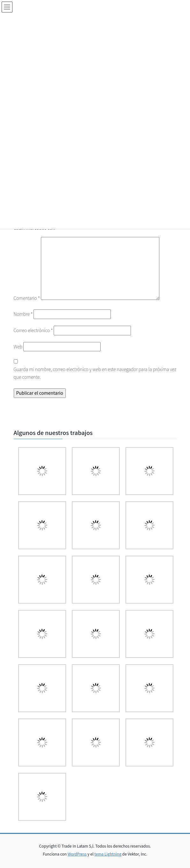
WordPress (77, 854)
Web (18, 346)
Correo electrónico (33, 330)
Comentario (27, 298)
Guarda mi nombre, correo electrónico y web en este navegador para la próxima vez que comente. (95, 373)
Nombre (23, 314)
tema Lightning (108, 854)
